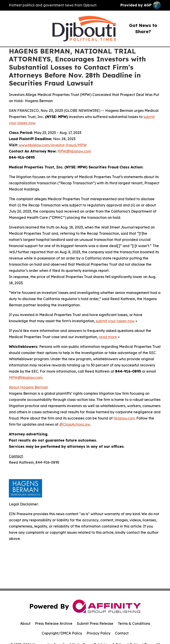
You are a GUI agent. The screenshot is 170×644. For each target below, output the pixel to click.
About (25, 623)
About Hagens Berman (28, 387)
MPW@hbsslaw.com (74, 151)
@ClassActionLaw (75, 424)
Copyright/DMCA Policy (62, 633)
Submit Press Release (95, 623)
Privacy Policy (99, 633)
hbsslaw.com (124, 418)
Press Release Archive (54, 623)
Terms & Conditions (134, 623)
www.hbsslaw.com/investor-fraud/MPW (53, 145)
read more (108, 337)
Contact (122, 633)
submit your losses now (115, 321)
